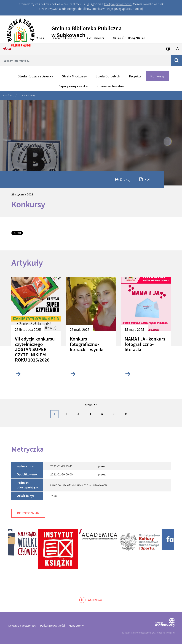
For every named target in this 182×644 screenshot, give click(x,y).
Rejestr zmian (28, 513)
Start (21, 95)
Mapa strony (76, 625)
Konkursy (31, 95)
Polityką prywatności (118, 4)
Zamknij (138, 9)
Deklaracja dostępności (22, 625)
